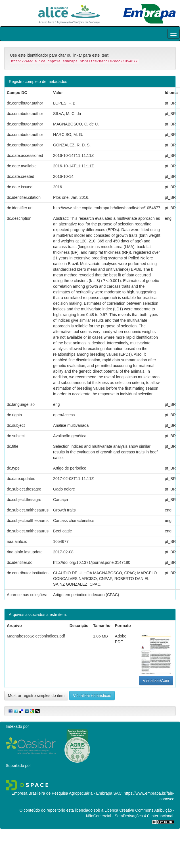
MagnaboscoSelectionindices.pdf (36, 636)
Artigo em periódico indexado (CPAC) (86, 595)
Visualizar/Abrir (156, 681)
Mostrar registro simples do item (36, 696)
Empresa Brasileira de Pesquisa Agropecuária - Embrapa (62, 793)
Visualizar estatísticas (92, 696)
